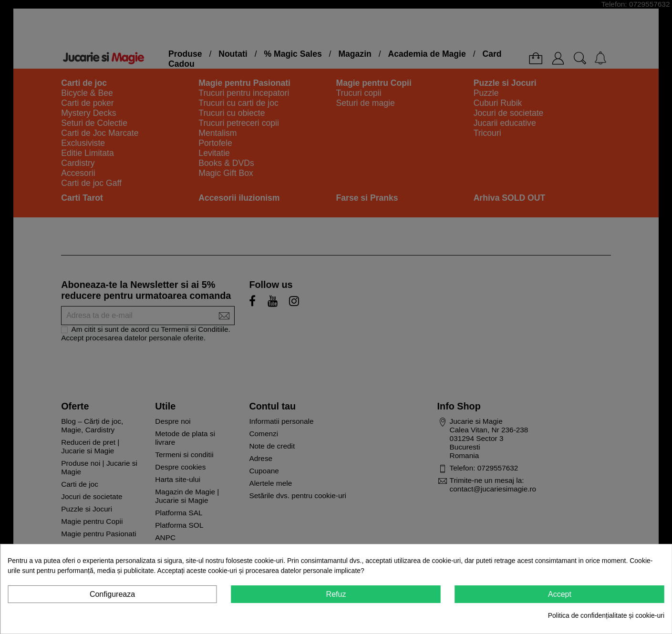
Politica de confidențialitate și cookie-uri (606, 615)
